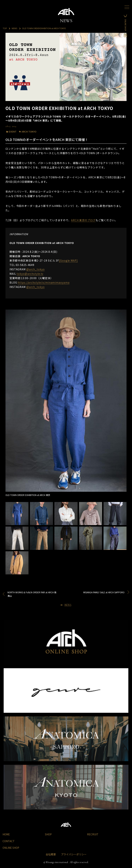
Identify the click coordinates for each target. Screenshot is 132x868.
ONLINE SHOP (127, 25)
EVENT (13, 132)
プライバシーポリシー (74, 854)
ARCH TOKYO (29, 132)
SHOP (48, 834)
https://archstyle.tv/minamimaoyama (44, 282)
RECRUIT (93, 834)
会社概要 (51, 854)
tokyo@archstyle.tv (30, 274)
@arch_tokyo (36, 269)
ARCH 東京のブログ (83, 220)
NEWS (14, 28)
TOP (5, 28)
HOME (6, 834)
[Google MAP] (68, 260)
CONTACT (9, 841)
